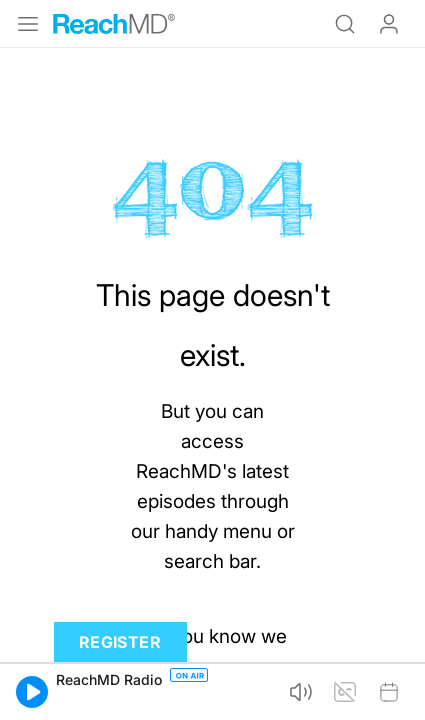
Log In (389, 24)
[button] (32, 692)
